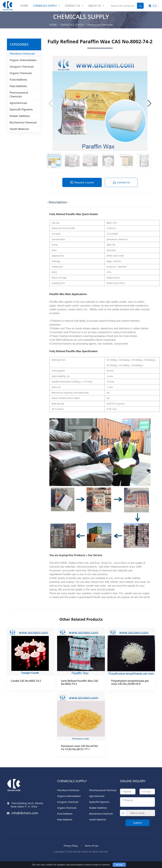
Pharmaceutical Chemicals (19, 95)
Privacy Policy (71, 846)
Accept (119, 865)
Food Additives (18, 80)
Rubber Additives (20, 116)
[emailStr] (147, 792)
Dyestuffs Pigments (21, 109)
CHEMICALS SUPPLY (45, 6)
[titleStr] (128, 792)
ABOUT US (94, 6)
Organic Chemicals (21, 73)
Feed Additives (18, 86)
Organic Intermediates (23, 60)
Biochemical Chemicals (23, 122)
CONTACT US (72, 6)
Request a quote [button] (82, 182)
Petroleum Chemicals (22, 54)
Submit (137, 823)
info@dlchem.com (25, 813)
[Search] (123, 6)
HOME (24, 6)
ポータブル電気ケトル (53, 859)
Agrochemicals (18, 103)
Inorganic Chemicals (22, 67)
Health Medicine (19, 129)
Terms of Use (92, 846)
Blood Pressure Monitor (24, 859)
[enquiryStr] (137, 802)
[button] (149, 103)
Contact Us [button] (121, 182)
